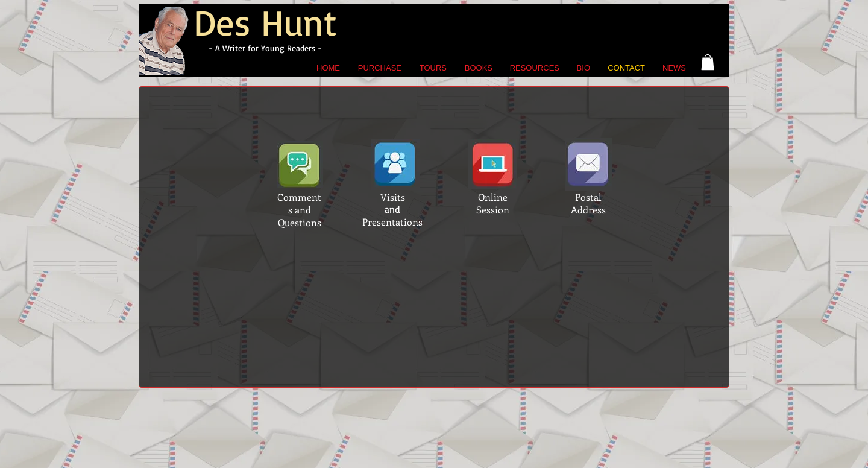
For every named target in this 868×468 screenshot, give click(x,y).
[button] (708, 62)
